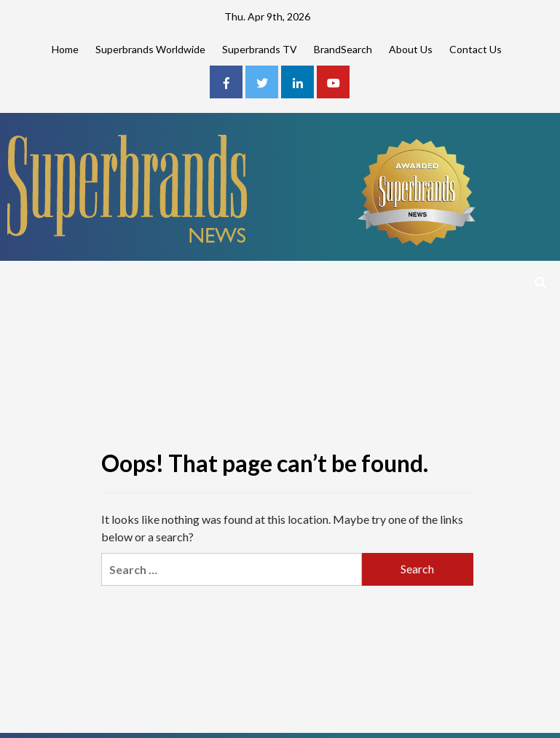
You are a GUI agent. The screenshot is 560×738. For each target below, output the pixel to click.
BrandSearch (343, 49)
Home (65, 49)
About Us (411, 49)
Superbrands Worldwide (150, 49)
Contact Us (476, 49)
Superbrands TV (260, 49)
